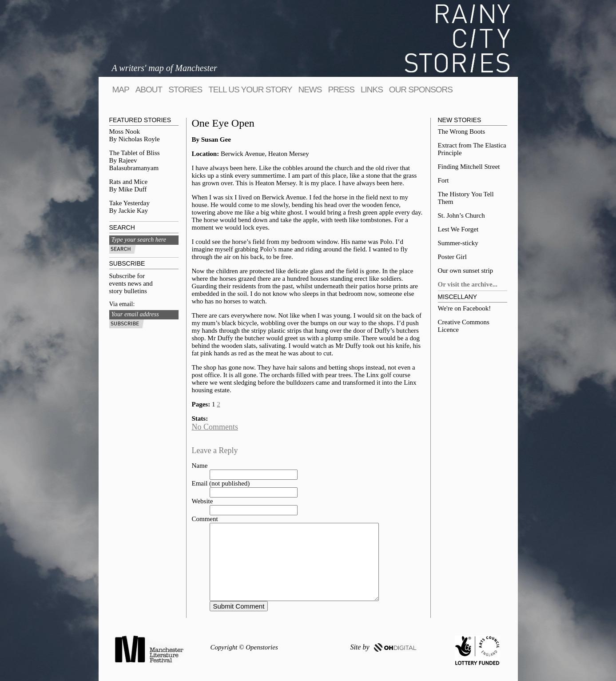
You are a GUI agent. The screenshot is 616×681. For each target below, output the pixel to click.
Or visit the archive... (468, 284)
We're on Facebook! (465, 308)
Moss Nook (125, 131)
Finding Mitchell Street (469, 167)
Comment (205, 519)
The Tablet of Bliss (135, 153)
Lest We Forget (458, 229)
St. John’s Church (461, 215)
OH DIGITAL (395, 647)
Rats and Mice (129, 182)
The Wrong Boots (462, 131)
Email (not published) (221, 483)
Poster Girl (452, 257)
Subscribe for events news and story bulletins (131, 283)
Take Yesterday (129, 203)
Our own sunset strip (466, 271)
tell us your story (250, 90)
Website (203, 501)
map (121, 90)
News (310, 90)
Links (372, 90)
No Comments (215, 427)
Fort (443, 180)
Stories (185, 90)
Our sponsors (421, 90)
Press (341, 90)
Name (200, 466)
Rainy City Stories (457, 38)
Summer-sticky (458, 243)
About (149, 90)
